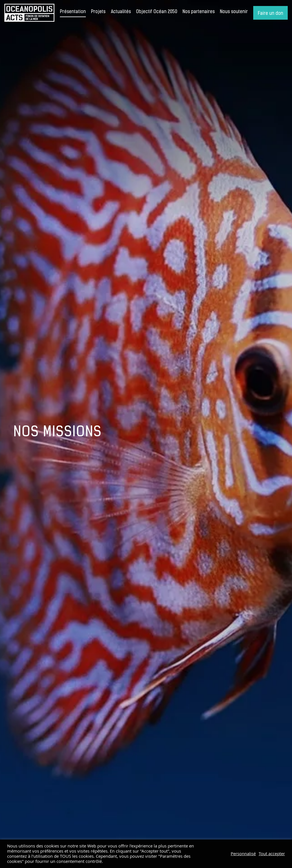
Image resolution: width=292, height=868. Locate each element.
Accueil (29, 13)
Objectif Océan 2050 (157, 12)
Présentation (73, 12)
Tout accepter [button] (272, 854)
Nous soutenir (234, 12)
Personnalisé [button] (243, 854)
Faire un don (270, 14)
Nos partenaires (199, 12)
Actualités (121, 12)
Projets (98, 12)
